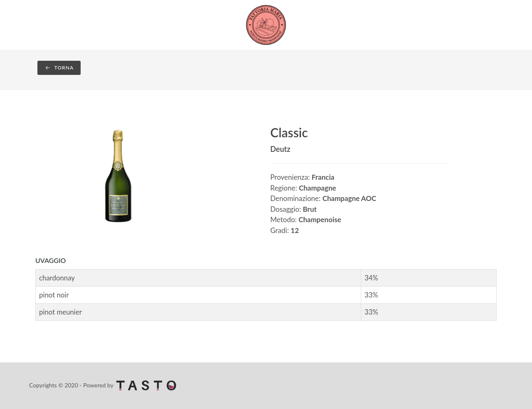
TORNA (59, 68)
